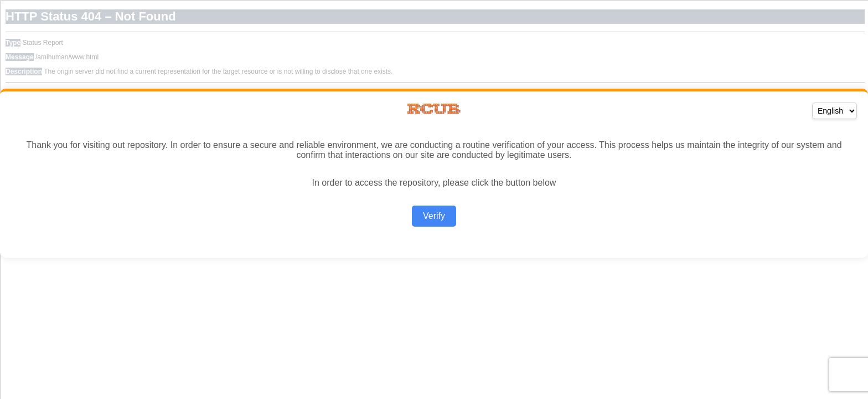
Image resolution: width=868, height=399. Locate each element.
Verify (434, 216)
